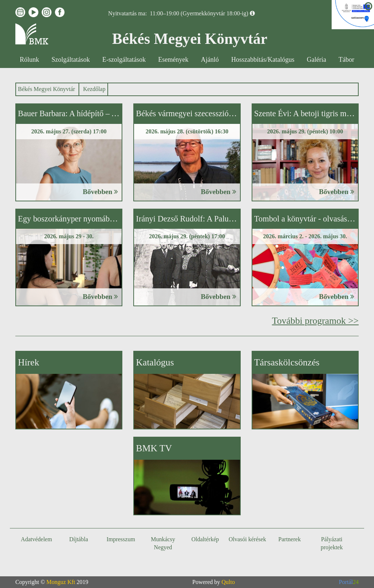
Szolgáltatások (71, 60)
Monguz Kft (61, 582)
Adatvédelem (36, 539)
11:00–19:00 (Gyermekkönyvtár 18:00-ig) (199, 13)
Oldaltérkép (205, 539)
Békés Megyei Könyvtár (46, 89)
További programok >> (315, 321)
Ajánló (210, 60)
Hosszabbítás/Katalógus (263, 60)
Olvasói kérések (247, 539)
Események (173, 60)
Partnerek (289, 539)
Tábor (346, 60)
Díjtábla (79, 539)
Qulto (228, 582)
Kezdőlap (94, 89)
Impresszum (121, 539)
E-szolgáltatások (124, 60)
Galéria (316, 60)
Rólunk (29, 60)
